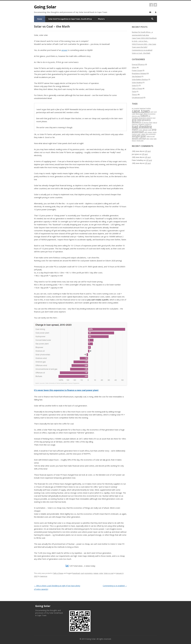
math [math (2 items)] (135, 129)
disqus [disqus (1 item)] (146, 114)
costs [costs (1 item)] (133, 114)
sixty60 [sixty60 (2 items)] (136, 136)
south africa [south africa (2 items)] (139, 138)
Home (40, 19)
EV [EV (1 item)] (149, 116)
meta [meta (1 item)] (140, 130)
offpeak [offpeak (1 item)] (145, 130)
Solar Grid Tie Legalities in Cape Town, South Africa (70, 19)
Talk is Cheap (58, 573)
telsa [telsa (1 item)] (151, 139)
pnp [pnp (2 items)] (154, 129)
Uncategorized (137, 97)
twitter (155, 5)
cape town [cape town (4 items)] (141, 111)
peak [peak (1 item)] (150, 130)
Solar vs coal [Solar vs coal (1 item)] (151, 136)
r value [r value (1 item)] (143, 134)
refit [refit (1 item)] (146, 132)
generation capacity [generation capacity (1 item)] (145, 118)
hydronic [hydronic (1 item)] (135, 124)
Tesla (134, 91)
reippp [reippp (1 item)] (150, 132)
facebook (151, 5)
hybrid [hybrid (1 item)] (155, 123)
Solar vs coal (109, 573)
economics (89, 573)
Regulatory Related (139, 73)
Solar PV (135, 85)
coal (82, 573)
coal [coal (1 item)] (152, 112)
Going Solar (45, 7)
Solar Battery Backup (140, 79)
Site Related (136, 76)
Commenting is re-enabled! (115, 586)
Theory (135, 94)
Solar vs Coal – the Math (141, 53)
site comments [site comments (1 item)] (151, 134)
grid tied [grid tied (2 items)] (137, 120)
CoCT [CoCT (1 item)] (155, 112)
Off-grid (148, 151)
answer (64, 50)
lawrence (44, 576)
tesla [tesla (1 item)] (155, 139)
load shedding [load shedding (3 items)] (142, 127)
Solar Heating (137, 82)
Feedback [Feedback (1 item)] (135, 118)
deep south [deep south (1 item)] (139, 114)
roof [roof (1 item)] (139, 134)
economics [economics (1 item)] (152, 114)
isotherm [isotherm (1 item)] (148, 124)
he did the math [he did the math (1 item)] (147, 123)
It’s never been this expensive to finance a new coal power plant (66, 390)
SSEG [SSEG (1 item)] (148, 139)
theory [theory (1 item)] (134, 141)
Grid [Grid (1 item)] (154, 118)
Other (134, 67)
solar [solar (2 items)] (143, 136)
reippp (96, 573)
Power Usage (137, 70)
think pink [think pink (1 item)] (140, 141)
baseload (76, 573)
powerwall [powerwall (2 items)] (138, 132)
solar (101, 573)
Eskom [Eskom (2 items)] (144, 116)
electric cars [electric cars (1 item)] (136, 116)
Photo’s (101, 19)
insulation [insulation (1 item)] (141, 124)
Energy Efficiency (138, 64)
